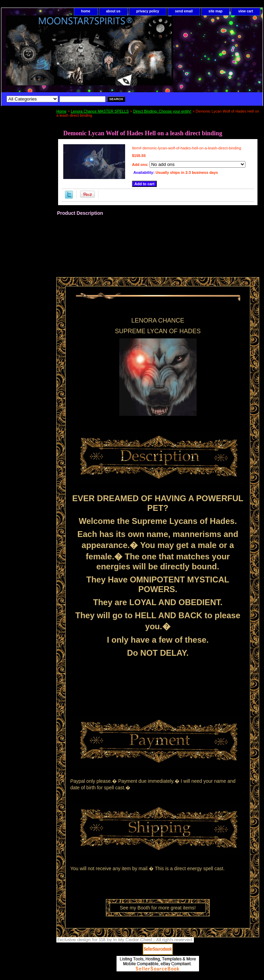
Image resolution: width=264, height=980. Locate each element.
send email (184, 11)
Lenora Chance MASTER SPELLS (100, 111)
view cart (246, 11)
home (86, 11)
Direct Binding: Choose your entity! (162, 111)
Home (61, 111)
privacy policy (148, 11)
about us (113, 11)
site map (216, 11)
